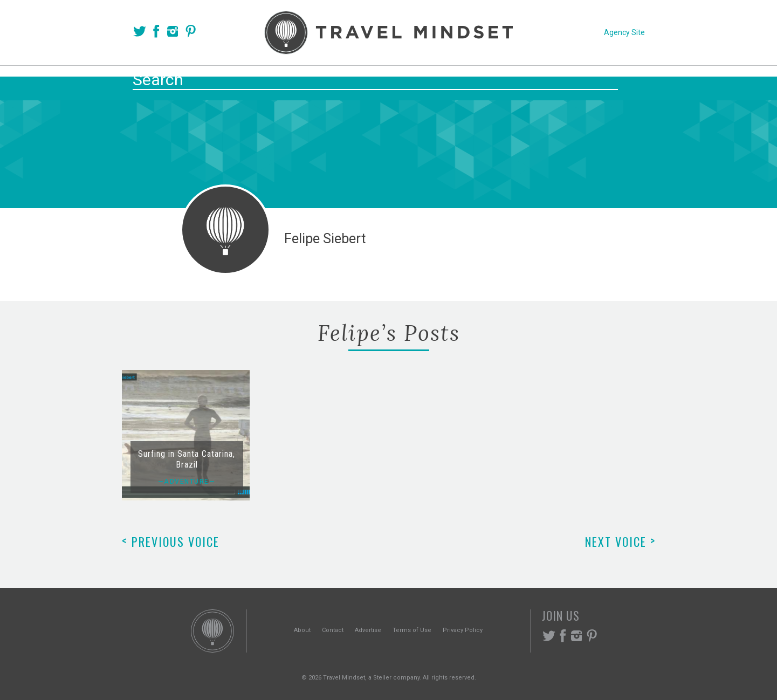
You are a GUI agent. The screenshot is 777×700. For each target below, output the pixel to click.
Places (337, 82)
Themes (392, 82)
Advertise (368, 630)
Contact (333, 630)
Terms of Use (412, 630)
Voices (284, 82)
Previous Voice (171, 541)
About (302, 630)
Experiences (461, 82)
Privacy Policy (463, 630)
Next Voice (620, 541)
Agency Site (624, 32)
